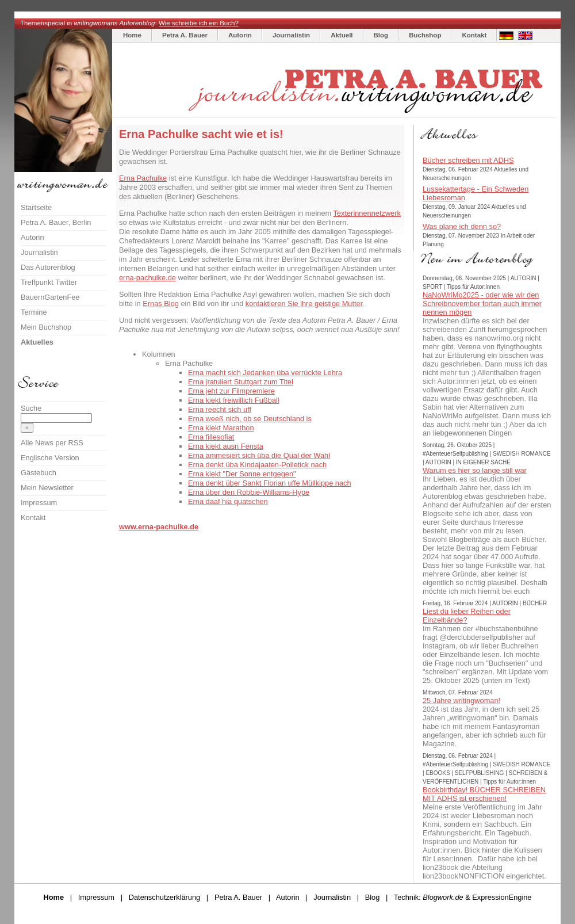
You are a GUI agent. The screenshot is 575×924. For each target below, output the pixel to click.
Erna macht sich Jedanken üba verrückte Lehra (265, 373)
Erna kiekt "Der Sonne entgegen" (242, 474)
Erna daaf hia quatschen (228, 501)
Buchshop (425, 35)
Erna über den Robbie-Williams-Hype (249, 492)
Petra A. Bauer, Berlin (56, 222)
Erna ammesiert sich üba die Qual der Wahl (259, 455)
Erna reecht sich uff (220, 409)
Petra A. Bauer (185, 35)
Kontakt (474, 35)
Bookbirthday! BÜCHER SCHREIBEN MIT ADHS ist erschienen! (484, 794)
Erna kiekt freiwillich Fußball (234, 400)
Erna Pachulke (143, 178)
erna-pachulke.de (147, 278)
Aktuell (342, 35)
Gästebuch (39, 473)
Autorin (240, 35)
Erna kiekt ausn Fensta (226, 446)
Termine (34, 312)
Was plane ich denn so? (462, 226)
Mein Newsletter (47, 488)
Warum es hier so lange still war (475, 470)
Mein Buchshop (46, 327)
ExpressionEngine (502, 897)
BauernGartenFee (50, 297)
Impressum (39, 503)
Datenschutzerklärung (164, 897)
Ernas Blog (161, 303)
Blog (381, 35)
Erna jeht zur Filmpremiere (231, 391)
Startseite (36, 207)
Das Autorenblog (48, 267)
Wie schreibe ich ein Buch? (199, 23)
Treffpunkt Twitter (49, 282)
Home (132, 35)
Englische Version (50, 458)
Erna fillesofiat (211, 437)
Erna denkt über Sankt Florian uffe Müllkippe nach (270, 483)
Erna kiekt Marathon (221, 428)
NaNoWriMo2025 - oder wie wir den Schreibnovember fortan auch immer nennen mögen (482, 303)
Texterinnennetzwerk (367, 213)
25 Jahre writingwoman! (461, 700)
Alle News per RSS (52, 443)
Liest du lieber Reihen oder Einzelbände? (467, 616)
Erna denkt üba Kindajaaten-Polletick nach (257, 465)
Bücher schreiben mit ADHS (468, 160)
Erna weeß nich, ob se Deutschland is (250, 419)
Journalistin (291, 35)
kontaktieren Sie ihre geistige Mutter (304, 303)
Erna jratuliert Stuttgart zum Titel (241, 382)
